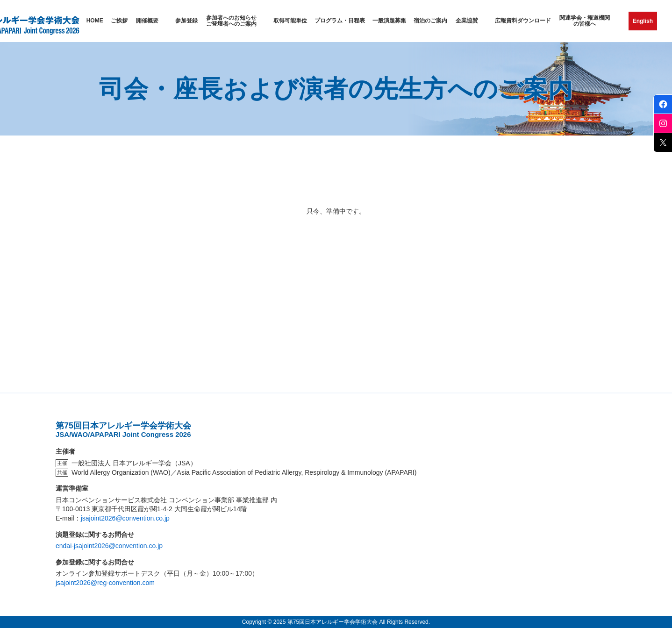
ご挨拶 (119, 21)
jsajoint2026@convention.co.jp (125, 518)
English (643, 21)
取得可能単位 (290, 21)
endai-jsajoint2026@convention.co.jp (109, 546)
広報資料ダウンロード (523, 21)
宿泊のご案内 (430, 21)
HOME (95, 21)
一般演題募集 (389, 21)
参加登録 (186, 21)
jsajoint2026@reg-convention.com (105, 583)
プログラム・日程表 (340, 21)
